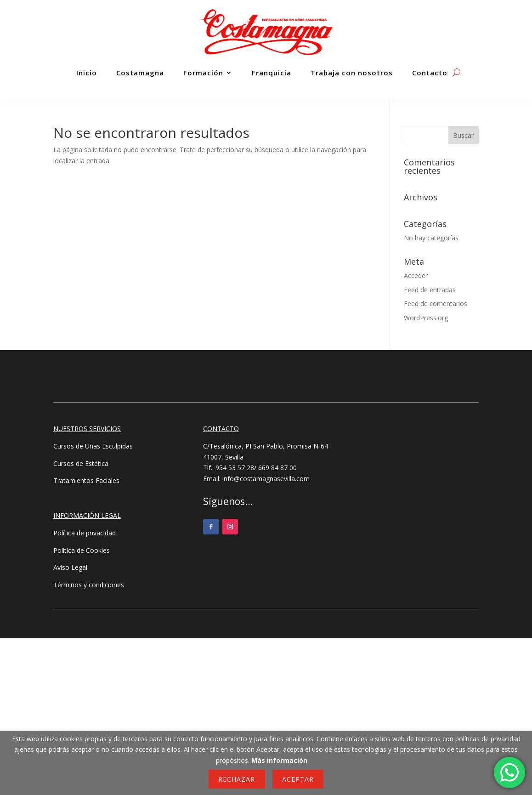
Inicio (87, 73)
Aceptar (298, 779)
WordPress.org (426, 318)
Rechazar (237, 779)
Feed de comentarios (436, 304)
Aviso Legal (70, 567)
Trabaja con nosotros (352, 73)
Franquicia (272, 73)
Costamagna (140, 73)
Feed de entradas (430, 290)
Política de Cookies (82, 550)
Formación (203, 73)
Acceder (416, 275)
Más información (279, 760)
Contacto (430, 73)
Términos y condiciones (89, 585)
